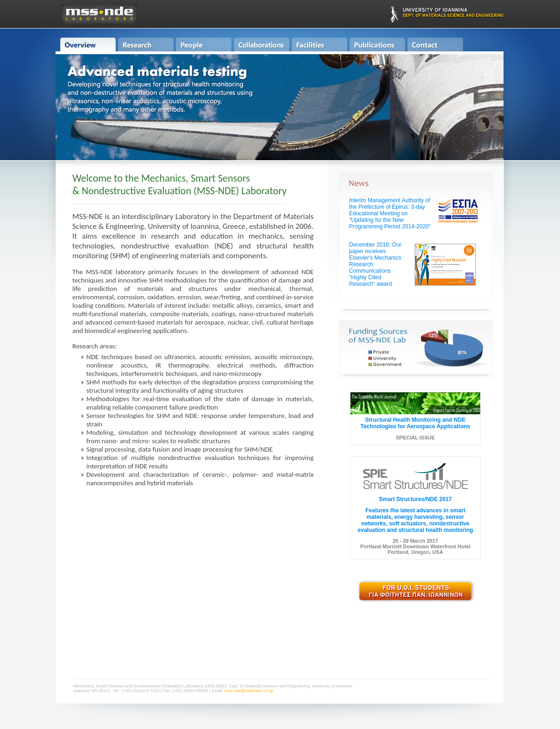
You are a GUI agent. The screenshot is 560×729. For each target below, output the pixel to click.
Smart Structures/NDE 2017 (415, 499)
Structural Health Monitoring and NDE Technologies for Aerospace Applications (416, 423)
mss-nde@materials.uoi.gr (249, 691)
